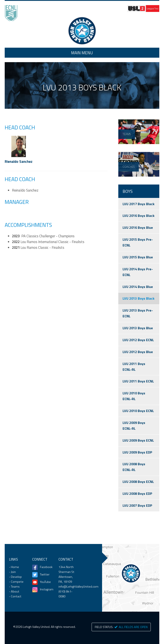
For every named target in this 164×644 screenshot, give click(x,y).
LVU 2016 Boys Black (138, 216)
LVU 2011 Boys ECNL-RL (134, 367)
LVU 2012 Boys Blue (138, 352)
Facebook (45, 567)
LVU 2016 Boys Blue (138, 228)
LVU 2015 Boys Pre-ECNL (138, 242)
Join (13, 572)
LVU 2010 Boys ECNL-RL (134, 396)
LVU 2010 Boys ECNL (138, 411)
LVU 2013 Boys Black (138, 298)
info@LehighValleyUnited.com (78, 587)
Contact (16, 596)
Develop (16, 577)
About (15, 591)
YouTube (45, 582)
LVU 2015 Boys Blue (138, 257)
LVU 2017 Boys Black (138, 204)
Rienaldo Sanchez (19, 162)
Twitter (45, 574)
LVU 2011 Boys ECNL (138, 381)
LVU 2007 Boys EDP (137, 505)
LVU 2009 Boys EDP (137, 452)
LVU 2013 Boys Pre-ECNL (138, 313)
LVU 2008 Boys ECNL (138, 482)
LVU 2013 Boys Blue (138, 328)
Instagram (45, 589)
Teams (15, 587)
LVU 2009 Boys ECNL (138, 440)
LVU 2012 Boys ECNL (138, 340)
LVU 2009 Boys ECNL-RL (134, 426)
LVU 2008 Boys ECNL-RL (134, 467)
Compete (17, 582)
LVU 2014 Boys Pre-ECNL (138, 272)
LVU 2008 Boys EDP (137, 494)
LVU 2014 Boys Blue (138, 287)
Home (82, 31)
